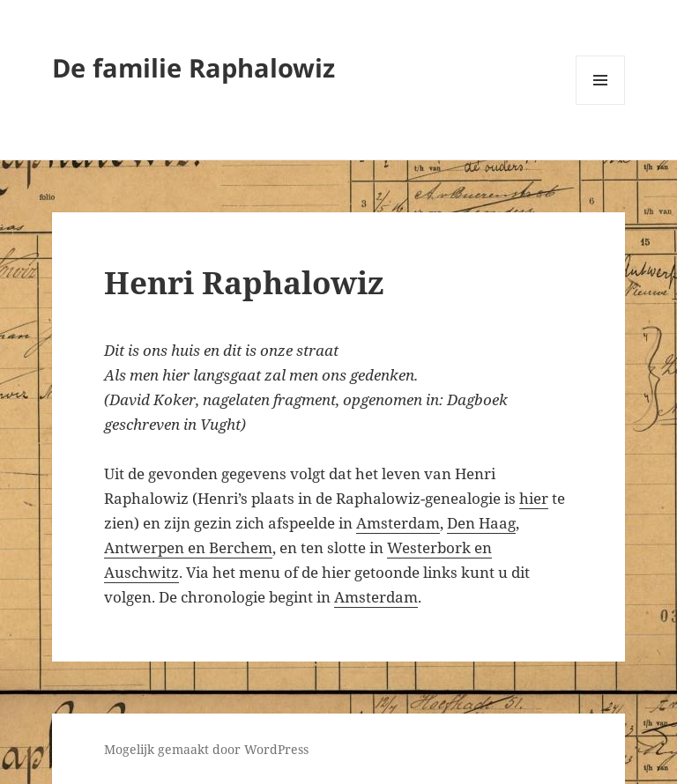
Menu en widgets (601, 104)
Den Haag (481, 523)
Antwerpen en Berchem (188, 547)
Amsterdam (398, 523)
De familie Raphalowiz (193, 67)
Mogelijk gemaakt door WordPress (206, 749)
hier (534, 498)
